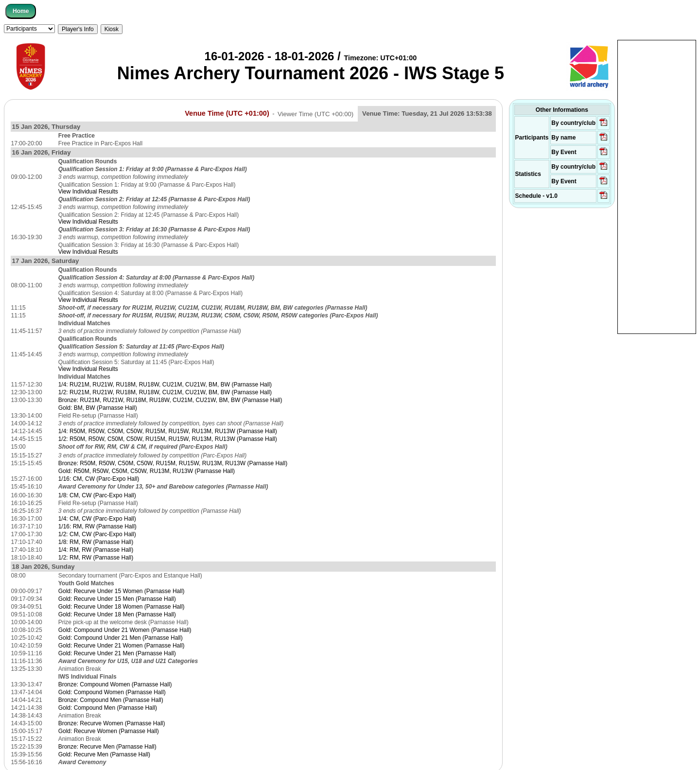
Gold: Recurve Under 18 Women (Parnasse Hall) (122, 607)
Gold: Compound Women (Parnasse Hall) (112, 692)
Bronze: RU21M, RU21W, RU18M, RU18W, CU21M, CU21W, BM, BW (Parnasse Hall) (170, 400)
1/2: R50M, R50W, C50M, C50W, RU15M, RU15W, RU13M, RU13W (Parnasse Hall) (168, 439)
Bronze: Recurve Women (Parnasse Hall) (112, 723)
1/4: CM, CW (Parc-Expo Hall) (97, 519)
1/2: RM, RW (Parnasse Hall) (96, 558)
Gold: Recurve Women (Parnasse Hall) (109, 731)
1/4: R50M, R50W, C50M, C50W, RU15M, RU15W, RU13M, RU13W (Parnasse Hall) (168, 431)
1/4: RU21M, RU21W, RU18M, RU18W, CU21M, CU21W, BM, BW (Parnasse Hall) (165, 385)
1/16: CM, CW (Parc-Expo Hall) (99, 479)
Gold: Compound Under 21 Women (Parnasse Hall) (125, 630)
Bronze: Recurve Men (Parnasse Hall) (107, 747)
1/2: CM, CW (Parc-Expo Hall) (97, 534)
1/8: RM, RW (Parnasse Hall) (96, 542)
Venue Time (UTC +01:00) (227, 113)
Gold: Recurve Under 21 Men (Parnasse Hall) (117, 653)
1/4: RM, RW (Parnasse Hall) (96, 550)
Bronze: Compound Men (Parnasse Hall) (111, 700)
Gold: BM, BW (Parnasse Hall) (98, 408)
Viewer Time (315, 114)
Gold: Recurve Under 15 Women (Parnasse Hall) (122, 591)
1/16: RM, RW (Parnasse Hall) (97, 526)
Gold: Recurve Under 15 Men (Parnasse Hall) (117, 599)
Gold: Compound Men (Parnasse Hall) (108, 708)
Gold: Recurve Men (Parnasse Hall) (104, 754)
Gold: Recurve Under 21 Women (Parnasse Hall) (122, 646)
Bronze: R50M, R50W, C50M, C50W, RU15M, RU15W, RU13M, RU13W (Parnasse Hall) (173, 463)
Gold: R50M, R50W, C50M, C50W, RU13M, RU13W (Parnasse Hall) (147, 471)
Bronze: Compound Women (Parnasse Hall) (115, 684)
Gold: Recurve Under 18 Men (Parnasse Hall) (117, 614)
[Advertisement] (657, 186)
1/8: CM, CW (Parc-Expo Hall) (97, 495)
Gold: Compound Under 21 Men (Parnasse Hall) (121, 638)
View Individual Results (88, 192)
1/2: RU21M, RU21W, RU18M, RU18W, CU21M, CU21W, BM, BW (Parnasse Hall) (165, 392)
